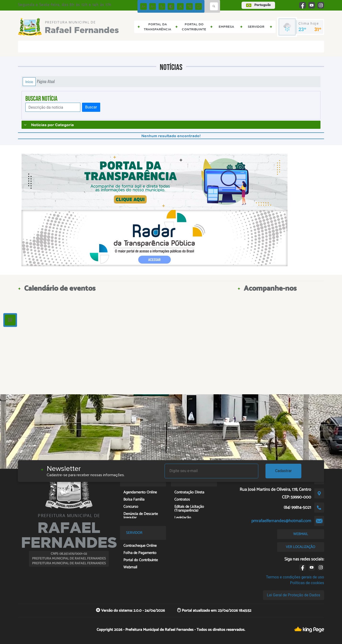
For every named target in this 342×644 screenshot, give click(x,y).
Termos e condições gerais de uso (295, 577)
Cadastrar (283, 471)
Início (29, 82)
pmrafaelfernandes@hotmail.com (281, 521)
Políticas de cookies (307, 583)
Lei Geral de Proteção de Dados (294, 595)
